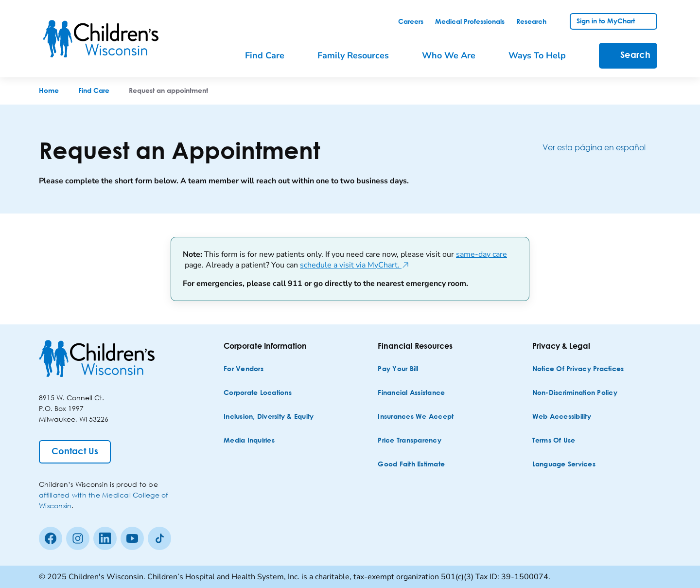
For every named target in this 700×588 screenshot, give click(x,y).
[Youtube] (132, 538)
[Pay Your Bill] (398, 369)
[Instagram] (78, 538)
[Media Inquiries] (249, 441)
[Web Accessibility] (562, 417)
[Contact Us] (75, 452)
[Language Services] (564, 465)
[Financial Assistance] (411, 393)
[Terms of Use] (554, 441)
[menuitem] (271, 56)
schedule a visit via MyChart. (355, 265)
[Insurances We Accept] (416, 417)
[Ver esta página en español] (602, 147)
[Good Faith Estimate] (411, 465)
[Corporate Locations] (258, 393)
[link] (411, 22)
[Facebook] (51, 538)
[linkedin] (105, 538)
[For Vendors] (244, 369)
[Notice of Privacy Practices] (578, 369)
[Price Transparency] (410, 441)
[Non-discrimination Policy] (575, 393)
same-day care (481, 254)
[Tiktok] (159, 538)
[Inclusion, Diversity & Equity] (269, 417)
